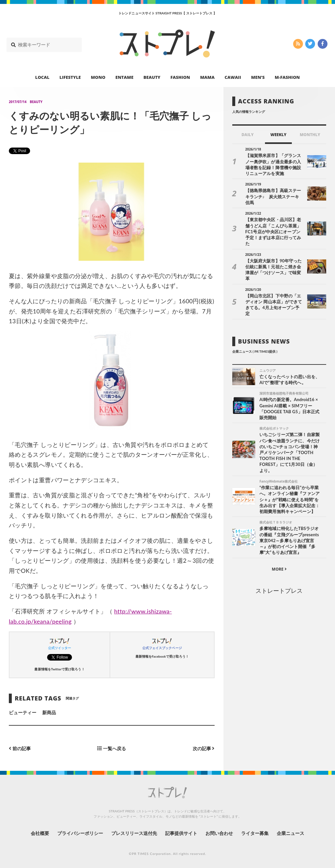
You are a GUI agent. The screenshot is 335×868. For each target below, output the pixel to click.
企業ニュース (291, 833)
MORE (279, 569)
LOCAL (43, 77)
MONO (98, 77)
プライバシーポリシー (80, 833)
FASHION (180, 77)
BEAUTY (152, 77)
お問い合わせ (219, 833)
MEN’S (258, 77)
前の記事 (20, 748)
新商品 (49, 712)
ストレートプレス (279, 591)
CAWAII (233, 77)
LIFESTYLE (70, 77)
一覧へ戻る (112, 748)
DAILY (247, 135)
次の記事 (204, 748)
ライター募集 (255, 833)
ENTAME (124, 77)
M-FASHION (287, 77)
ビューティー (23, 712)
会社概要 (40, 833)
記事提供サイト (181, 833)
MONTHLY (310, 135)
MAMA (207, 77)
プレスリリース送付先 (134, 833)
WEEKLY (278, 135)
